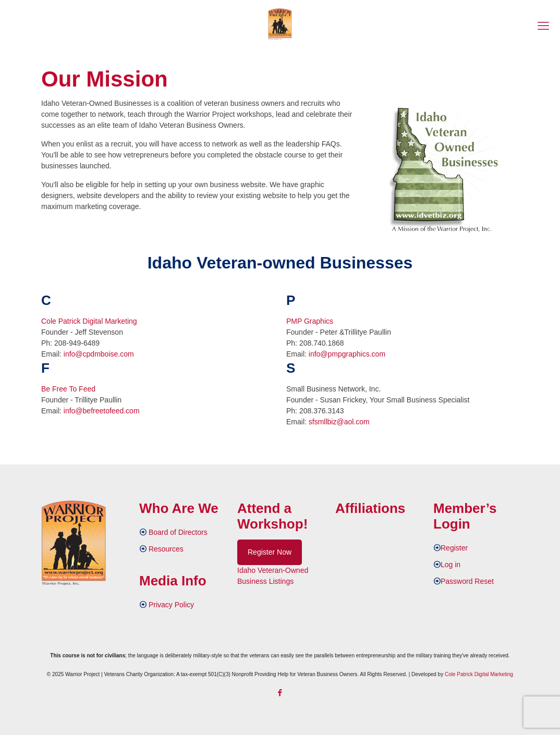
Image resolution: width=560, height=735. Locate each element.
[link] (443, 170)
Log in (451, 565)
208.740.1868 (322, 343)
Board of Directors (178, 532)
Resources (166, 549)
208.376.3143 (322, 411)
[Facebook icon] (280, 693)
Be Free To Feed (68, 389)
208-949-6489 (77, 343)
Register (454, 548)
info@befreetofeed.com (102, 411)
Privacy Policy (171, 605)
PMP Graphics (310, 321)
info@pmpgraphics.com (347, 354)
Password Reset (467, 581)
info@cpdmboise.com (99, 354)
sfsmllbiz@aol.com (339, 422)
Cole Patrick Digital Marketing (89, 321)
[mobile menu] (543, 26)
